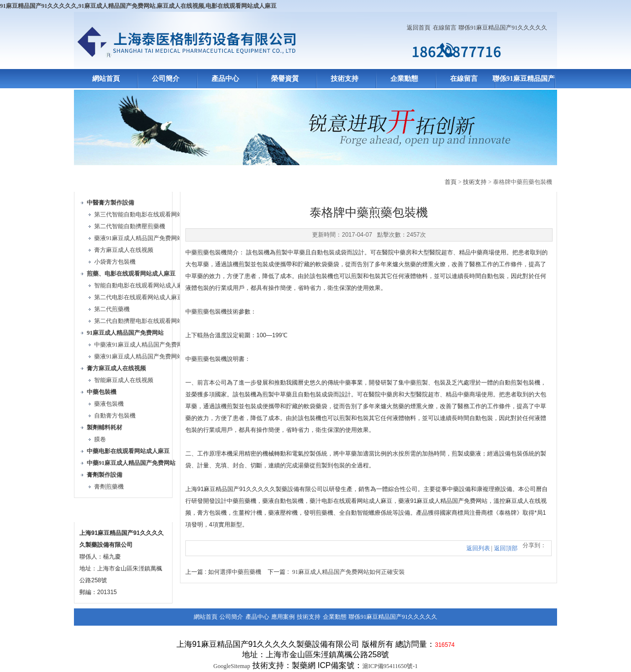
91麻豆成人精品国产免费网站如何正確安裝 (349, 572)
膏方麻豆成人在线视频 (124, 250)
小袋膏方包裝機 (115, 262)
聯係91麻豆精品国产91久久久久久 (503, 28)
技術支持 (345, 79)
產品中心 (225, 79)
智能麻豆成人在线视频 (124, 380)
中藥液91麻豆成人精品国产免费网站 (141, 345)
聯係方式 (98, 511)
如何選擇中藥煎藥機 (235, 572)
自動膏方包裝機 (115, 416)
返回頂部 (506, 548)
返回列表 (478, 548)
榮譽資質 (285, 79)
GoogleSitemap (232, 666)
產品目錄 (98, 180)
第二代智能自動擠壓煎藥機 (130, 226)
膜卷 (100, 439)
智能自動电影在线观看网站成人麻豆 (141, 285)
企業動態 (404, 79)
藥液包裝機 (109, 404)
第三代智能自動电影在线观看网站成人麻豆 (150, 214)
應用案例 (283, 617)
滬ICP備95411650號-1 (390, 666)
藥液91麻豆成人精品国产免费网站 (139, 238)
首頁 (451, 182)
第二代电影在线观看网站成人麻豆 (139, 297)
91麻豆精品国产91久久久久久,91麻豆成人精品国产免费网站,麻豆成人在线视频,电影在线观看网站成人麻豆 (138, 6)
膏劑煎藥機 (109, 487)
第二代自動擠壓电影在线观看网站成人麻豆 (150, 321)
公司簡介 (166, 79)
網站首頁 (106, 79)
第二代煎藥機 (112, 309)
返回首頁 (419, 28)
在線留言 (445, 28)
